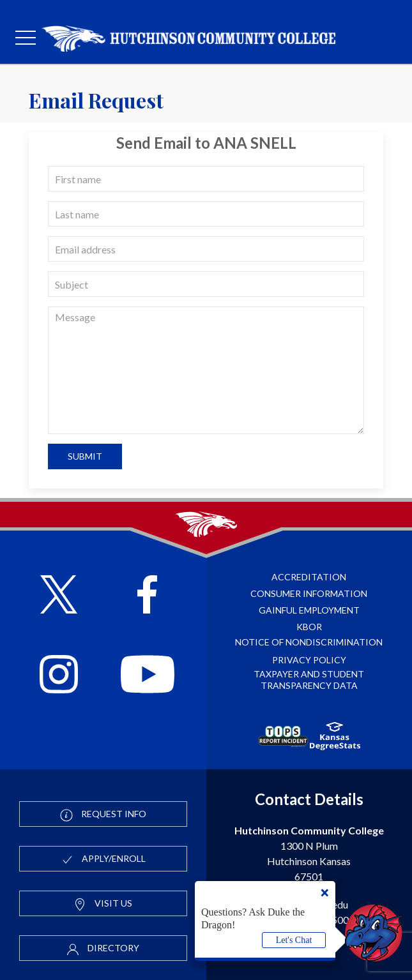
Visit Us (103, 904)
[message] (206, 370)
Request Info (103, 815)
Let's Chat (294, 940)
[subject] (206, 284)
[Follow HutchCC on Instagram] (59, 676)
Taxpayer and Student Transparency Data (309, 680)
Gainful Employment (309, 610)
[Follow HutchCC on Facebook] (147, 596)
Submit (85, 456)
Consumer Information (309, 593)
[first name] (206, 179)
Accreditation (309, 577)
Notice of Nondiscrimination (309, 642)
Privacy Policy (309, 660)
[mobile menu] (26, 38)
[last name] (206, 214)
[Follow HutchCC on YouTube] (148, 676)
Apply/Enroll (103, 859)
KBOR (309, 627)
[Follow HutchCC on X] (59, 596)
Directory (103, 949)
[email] (206, 249)
